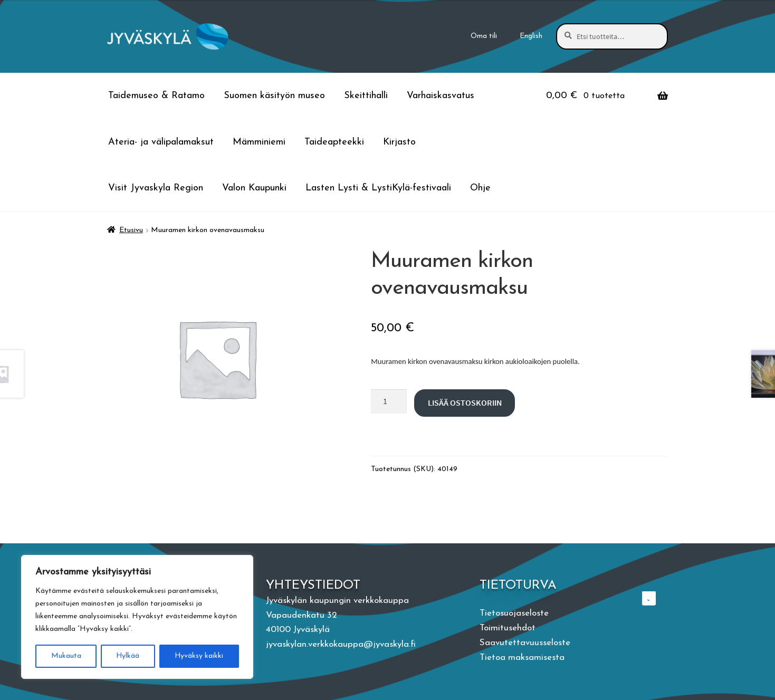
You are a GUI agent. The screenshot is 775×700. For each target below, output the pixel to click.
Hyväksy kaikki (199, 656)
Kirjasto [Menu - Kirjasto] (399, 142)
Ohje (480, 188)
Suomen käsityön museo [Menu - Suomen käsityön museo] (274, 96)
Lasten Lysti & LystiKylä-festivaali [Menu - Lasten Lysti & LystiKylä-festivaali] (378, 188)
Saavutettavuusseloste (525, 643)
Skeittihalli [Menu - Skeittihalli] (366, 96)
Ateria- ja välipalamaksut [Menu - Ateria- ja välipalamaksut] (161, 142)
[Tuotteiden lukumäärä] (389, 401)
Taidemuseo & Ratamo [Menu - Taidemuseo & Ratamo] (156, 96)
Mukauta (66, 656)
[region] (137, 617)
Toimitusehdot (508, 628)
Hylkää (127, 656)
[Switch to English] (531, 36)
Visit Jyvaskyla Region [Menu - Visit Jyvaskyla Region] (156, 188)
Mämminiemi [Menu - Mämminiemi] (259, 142)
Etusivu (131, 230)
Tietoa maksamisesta (522, 658)
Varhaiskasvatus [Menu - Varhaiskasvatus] (441, 96)
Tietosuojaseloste (514, 613)
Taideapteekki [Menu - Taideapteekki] (334, 142)
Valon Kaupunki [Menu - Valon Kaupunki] (254, 188)
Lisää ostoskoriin (465, 402)
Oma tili (484, 36)
